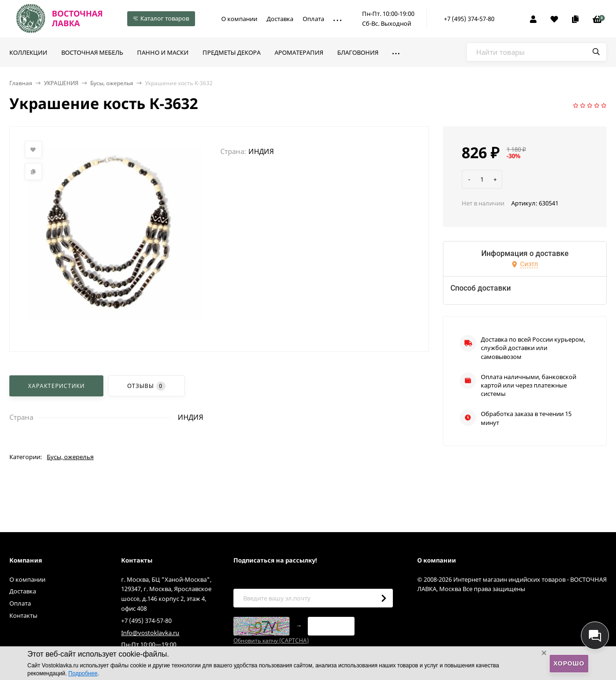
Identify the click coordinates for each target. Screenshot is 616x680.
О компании (239, 19)
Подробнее (83, 673)
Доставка (280, 19)
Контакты (23, 615)
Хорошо (569, 663)
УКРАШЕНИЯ (61, 83)
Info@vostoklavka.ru (150, 633)
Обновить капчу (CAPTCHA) (271, 640)
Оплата (313, 19)
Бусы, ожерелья (112, 83)
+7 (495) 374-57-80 (469, 19)
